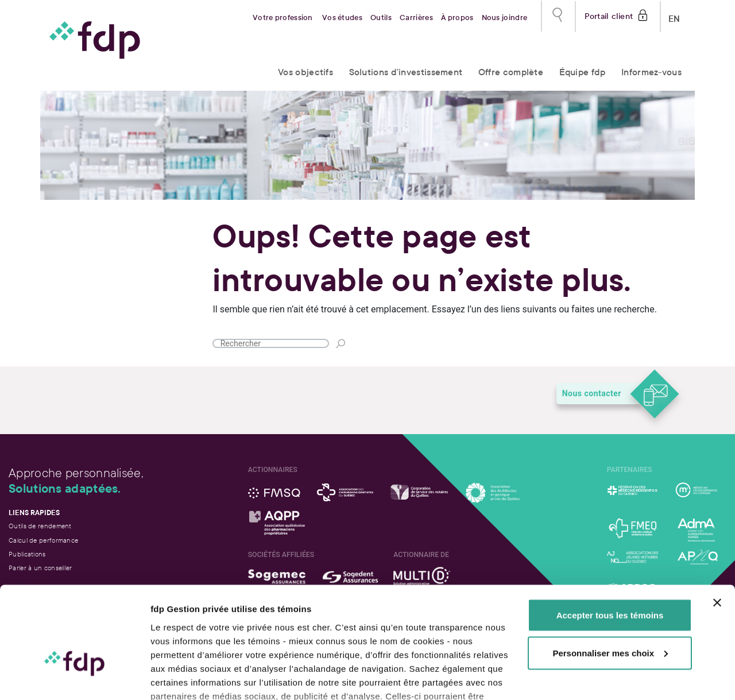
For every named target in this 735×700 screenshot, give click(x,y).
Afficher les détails (189, 677)
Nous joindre (505, 18)
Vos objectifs (305, 72)
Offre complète (511, 72)
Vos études (342, 18)
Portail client (609, 15)
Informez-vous (651, 72)
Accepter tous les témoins (610, 539)
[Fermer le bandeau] (717, 527)
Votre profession (283, 18)
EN (674, 16)
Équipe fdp (583, 72)
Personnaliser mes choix (610, 577)
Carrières (416, 18)
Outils (381, 18)
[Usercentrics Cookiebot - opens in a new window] (74, 678)
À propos (457, 18)
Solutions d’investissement (406, 72)
